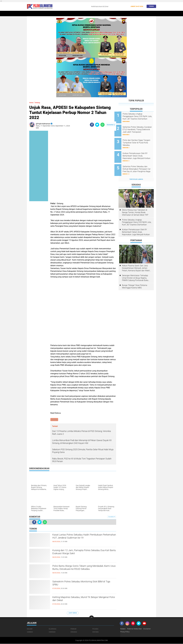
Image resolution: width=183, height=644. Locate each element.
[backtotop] (91, 618)
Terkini (151, 6)
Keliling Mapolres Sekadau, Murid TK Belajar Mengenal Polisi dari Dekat (81, 600)
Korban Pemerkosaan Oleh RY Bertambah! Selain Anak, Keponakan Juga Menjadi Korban (139, 152)
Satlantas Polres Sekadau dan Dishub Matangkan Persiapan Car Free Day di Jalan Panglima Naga (139, 164)
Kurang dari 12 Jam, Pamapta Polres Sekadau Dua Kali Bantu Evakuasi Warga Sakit (83, 553)
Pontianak (56, 14)
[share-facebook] (92, 125)
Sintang (66, 14)
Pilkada (95, 629)
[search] (109, 6)
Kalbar (47, 14)
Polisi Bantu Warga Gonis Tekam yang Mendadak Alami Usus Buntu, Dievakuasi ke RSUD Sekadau (81, 570)
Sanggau (52, 632)
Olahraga (94, 14)
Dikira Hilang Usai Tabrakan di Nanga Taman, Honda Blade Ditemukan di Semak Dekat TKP (135, 206)
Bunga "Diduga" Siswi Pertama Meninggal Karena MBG (135, 280)
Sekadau (38, 14)
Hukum (85, 14)
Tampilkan (112, 517)
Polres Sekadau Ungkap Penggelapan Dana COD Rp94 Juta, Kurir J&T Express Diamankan (139, 116)
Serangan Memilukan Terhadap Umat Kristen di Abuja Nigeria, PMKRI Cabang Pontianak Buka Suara (135, 272)
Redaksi (123, 629)
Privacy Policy (125, 632)
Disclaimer (149, 629)
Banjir (114, 14)
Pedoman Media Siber (135, 629)
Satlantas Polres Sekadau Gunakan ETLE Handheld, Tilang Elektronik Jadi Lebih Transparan (138, 128)
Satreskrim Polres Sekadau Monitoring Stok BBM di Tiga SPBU (81, 584)
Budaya (122, 14)
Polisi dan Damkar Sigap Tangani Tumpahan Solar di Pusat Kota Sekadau (138, 140)
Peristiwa (76, 14)
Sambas (30, 632)
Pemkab (130, 14)
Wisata (139, 14)
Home (30, 14)
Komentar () (111, 125)
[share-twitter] (97, 125)
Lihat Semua (73, 613)
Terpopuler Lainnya (136, 173)
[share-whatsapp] (102, 125)
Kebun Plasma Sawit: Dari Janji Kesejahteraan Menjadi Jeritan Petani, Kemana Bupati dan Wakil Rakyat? (136, 262)
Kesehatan (105, 14)
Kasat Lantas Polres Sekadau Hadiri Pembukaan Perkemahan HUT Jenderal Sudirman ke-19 (84, 537)
